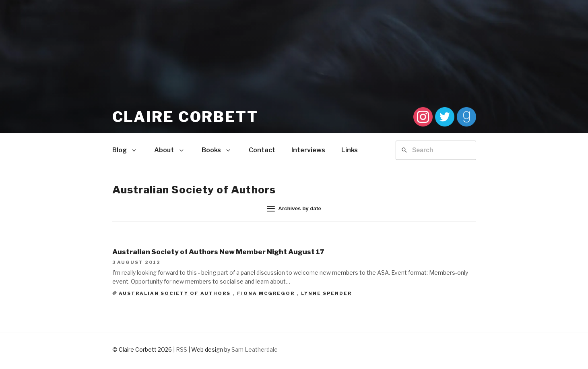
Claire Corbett (185, 117)
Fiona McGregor (266, 293)
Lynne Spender (326, 293)
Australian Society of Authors (175, 293)
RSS (182, 349)
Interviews (308, 150)
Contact (262, 150)
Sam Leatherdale (255, 349)
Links (350, 150)
